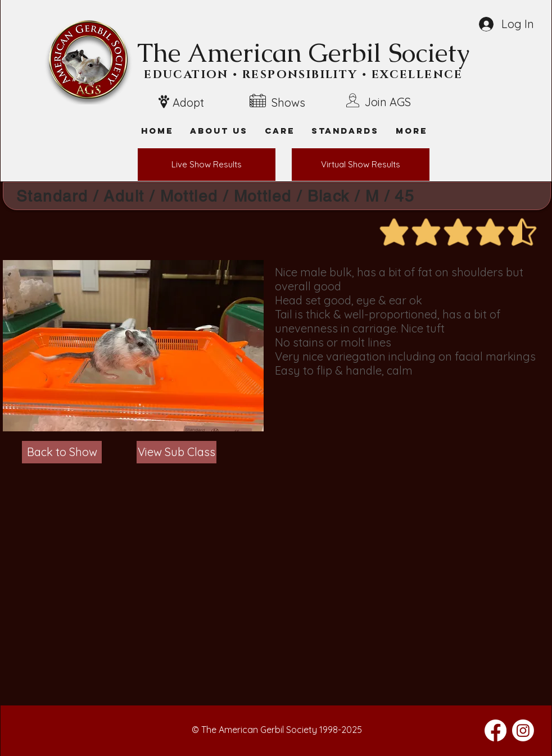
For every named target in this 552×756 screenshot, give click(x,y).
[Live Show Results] (207, 165)
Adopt (188, 103)
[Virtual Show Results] (361, 165)
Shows (288, 103)
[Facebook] (496, 730)
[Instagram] (523, 730)
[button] (411, 131)
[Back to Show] (62, 452)
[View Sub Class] (177, 452)
